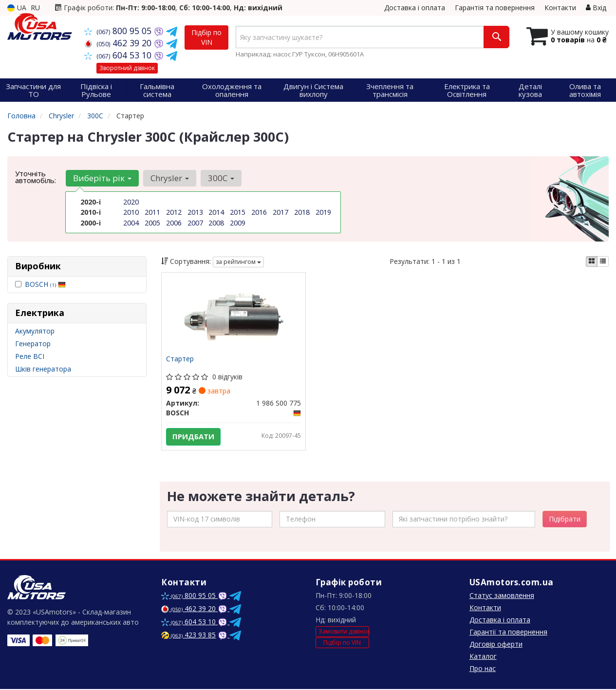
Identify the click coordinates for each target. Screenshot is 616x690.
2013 (195, 212)
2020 (131, 202)
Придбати (194, 437)
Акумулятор (35, 331)
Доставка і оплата (415, 8)
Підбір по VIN (206, 37)
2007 (195, 222)
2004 (131, 222)
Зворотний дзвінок (127, 68)
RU (35, 8)
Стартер (180, 360)
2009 (238, 222)
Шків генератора (43, 369)
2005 (152, 222)
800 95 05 (119, 31)
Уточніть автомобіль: (36, 177)
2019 (323, 212)
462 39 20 (119, 43)
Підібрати (565, 520)
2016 (259, 212)
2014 (216, 212)
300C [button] (220, 178)
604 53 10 (119, 55)
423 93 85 (188, 636)
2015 (238, 212)
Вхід (596, 8)
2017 (280, 212)
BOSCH (45, 284)
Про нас (483, 669)
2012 (174, 212)
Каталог (483, 657)
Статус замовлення (502, 596)
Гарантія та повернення (495, 8)
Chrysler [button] (169, 178)
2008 (216, 222)
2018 (302, 212)
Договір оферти (496, 645)
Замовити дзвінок (344, 633)
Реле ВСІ (30, 356)
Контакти (560, 8)
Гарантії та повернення (508, 633)
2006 (174, 222)
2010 (131, 212)
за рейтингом (238, 262)
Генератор (33, 344)
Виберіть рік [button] (102, 178)
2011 (152, 212)
